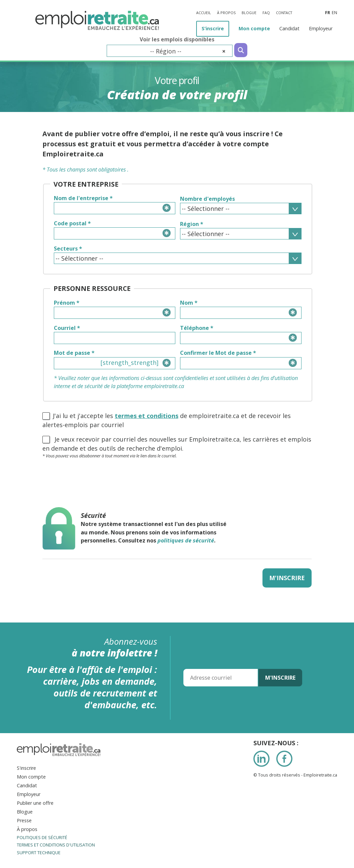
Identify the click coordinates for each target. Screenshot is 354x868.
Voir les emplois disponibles (177, 40)
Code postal (72, 223)
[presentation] (94, 478)
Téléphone (197, 328)
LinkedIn (261, 759)
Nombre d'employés (207, 199)
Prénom (67, 303)
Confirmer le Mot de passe (218, 353)
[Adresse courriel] (221, 678)
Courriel (67, 328)
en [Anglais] (334, 13)
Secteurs (68, 249)
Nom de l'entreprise (83, 198)
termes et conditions (147, 416)
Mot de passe (74, 353)
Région (192, 224)
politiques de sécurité (186, 540)
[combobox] (170, 51)
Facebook (284, 759)
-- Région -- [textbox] (188, 51)
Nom (189, 303)
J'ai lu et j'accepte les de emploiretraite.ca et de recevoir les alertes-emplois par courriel (167, 420)
